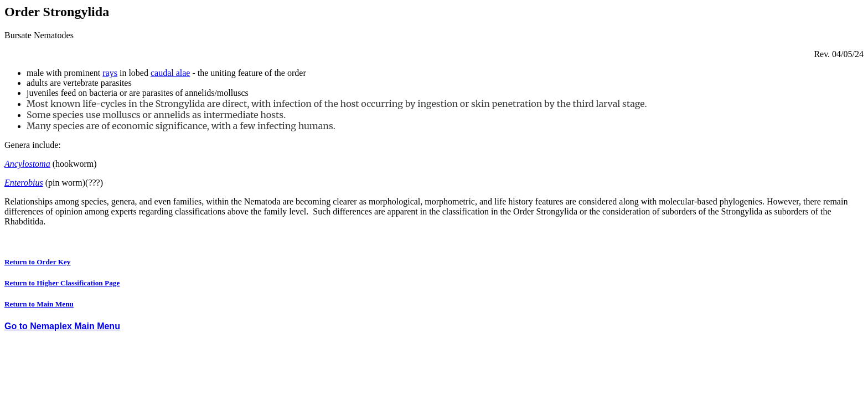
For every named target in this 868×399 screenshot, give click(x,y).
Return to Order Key (38, 262)
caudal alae (170, 73)
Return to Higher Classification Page (62, 283)
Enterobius (24, 183)
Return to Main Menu (39, 304)
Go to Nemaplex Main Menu (62, 326)
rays (110, 73)
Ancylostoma (27, 164)
